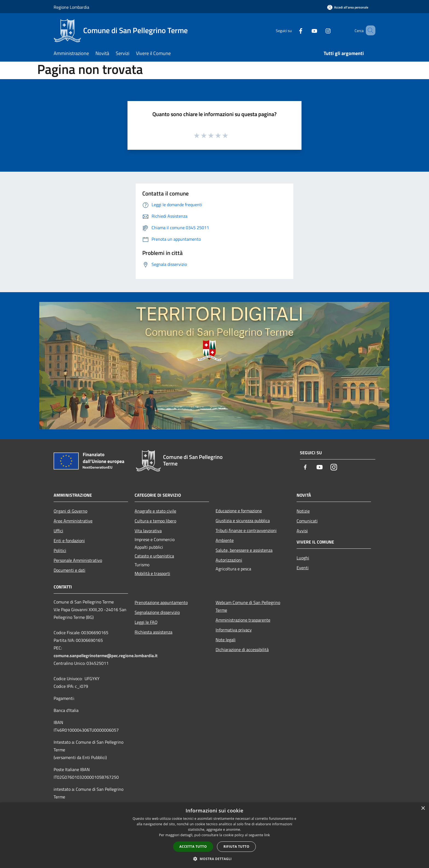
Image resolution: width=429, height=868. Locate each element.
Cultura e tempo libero (155, 521)
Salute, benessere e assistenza (244, 550)
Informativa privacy (234, 630)
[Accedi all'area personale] (348, 7)
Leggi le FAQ (146, 622)
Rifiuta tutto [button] (237, 847)
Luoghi (303, 558)
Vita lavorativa (148, 531)
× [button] (423, 808)
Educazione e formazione (239, 511)
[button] (215, 859)
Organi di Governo (70, 511)
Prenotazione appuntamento (161, 602)
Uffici (58, 531)
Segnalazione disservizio (157, 612)
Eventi (303, 568)
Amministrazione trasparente (243, 620)
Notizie (303, 511)
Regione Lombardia (71, 7)
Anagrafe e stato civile (155, 511)
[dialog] (215, 835)
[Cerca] (369, 30)
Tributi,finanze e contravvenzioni (246, 530)
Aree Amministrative (73, 521)
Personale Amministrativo (78, 560)
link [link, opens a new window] (267, 835)
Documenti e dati (69, 570)
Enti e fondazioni (69, 541)
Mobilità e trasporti (152, 573)
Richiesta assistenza (153, 632)
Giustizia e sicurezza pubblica (243, 521)
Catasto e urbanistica (154, 556)
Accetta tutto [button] (193, 847)
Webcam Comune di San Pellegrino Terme (248, 606)
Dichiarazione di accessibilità (242, 649)
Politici (60, 550)
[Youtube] (306, 30)
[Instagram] (320, 30)
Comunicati (307, 521)
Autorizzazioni (229, 560)
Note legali (226, 640)
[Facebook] (293, 30)
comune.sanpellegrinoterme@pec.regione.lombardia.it (106, 656)
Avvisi (302, 531)
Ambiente (225, 540)
